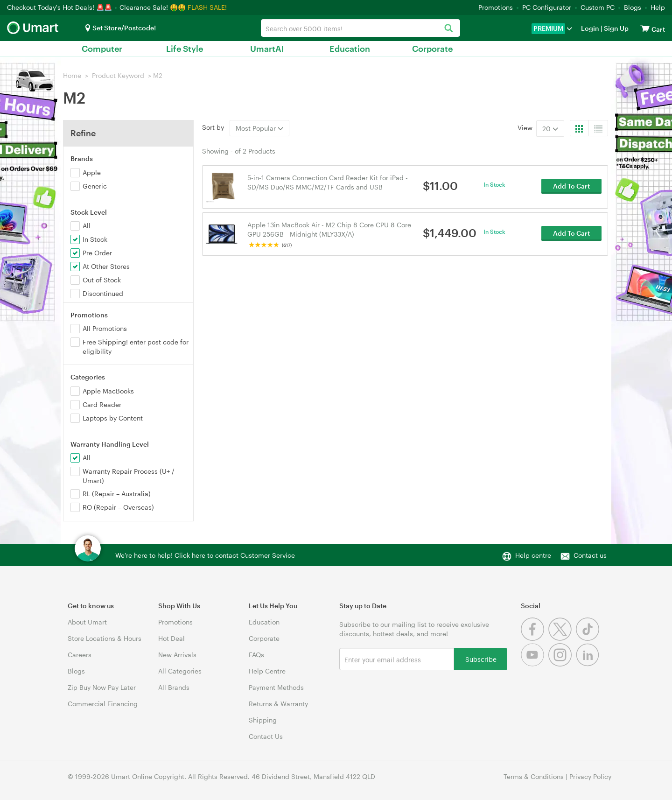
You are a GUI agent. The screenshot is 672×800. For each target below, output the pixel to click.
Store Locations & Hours (105, 638)
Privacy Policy (590, 776)
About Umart (87, 622)
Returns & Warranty (278, 704)
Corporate (432, 49)
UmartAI (267, 49)
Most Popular (259, 128)
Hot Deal (171, 638)
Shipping (263, 720)
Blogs (633, 7)
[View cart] (645, 28)
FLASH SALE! (207, 7)
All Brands (174, 687)
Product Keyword (118, 75)
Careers (80, 655)
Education (350, 49)
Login (590, 28)
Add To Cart (571, 186)
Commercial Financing (103, 704)
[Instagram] (562, 664)
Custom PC (598, 7)
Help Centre (267, 671)
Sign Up (616, 28)
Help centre (533, 555)
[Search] (448, 29)
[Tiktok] (589, 638)
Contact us (590, 555)
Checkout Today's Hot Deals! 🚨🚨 (60, 7)
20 (550, 129)
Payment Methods (276, 687)
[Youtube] (535, 664)
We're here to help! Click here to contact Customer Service (205, 555)
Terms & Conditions (534, 776)
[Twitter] (562, 638)
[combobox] (360, 28)
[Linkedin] (589, 664)
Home (72, 75)
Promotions (496, 7)
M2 (158, 75)
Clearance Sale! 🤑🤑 (153, 7)
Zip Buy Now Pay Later (102, 687)
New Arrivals (177, 655)
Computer (102, 49)
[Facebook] (535, 638)
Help (658, 7)
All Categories (180, 671)
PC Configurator (547, 7)
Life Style (185, 49)
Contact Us (266, 736)
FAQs (256, 655)
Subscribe (481, 659)
